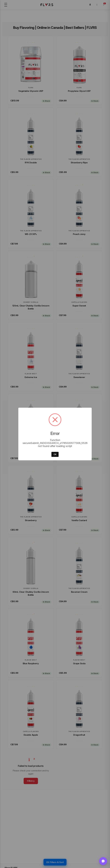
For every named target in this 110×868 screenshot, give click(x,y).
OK (55, 454)
